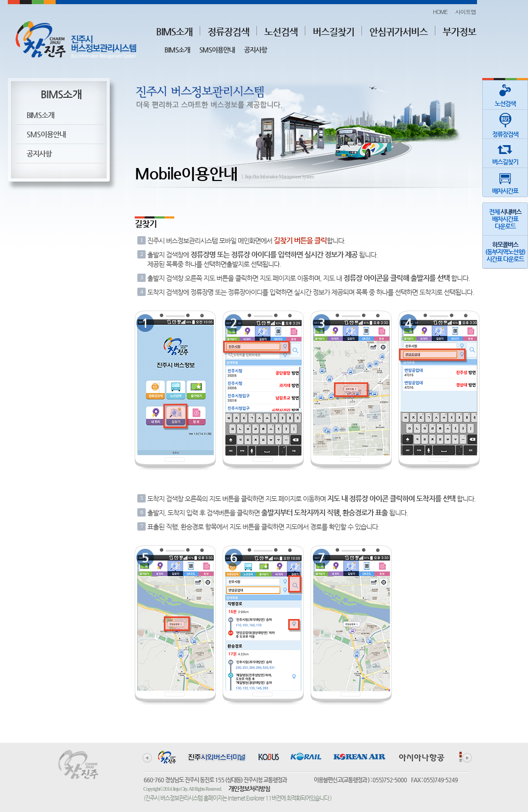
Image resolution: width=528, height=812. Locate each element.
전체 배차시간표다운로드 (505, 219)
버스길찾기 (333, 31)
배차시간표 (505, 181)
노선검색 (281, 31)
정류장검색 (228, 31)
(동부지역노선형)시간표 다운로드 (505, 252)
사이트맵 (466, 12)
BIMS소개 (174, 31)
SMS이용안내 (217, 50)
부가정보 (459, 31)
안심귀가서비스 (398, 31)
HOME (440, 12)
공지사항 (255, 50)
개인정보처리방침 (249, 789)
